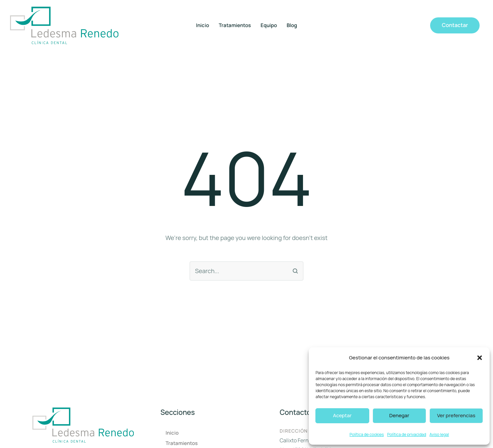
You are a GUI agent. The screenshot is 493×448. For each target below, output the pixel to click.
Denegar (399, 415)
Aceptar (342, 415)
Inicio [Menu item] (203, 25)
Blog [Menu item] (292, 25)
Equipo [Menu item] (269, 25)
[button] (480, 358)
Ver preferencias (456, 415)
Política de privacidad (407, 434)
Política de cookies (367, 434)
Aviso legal (439, 434)
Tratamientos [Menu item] (235, 25)
